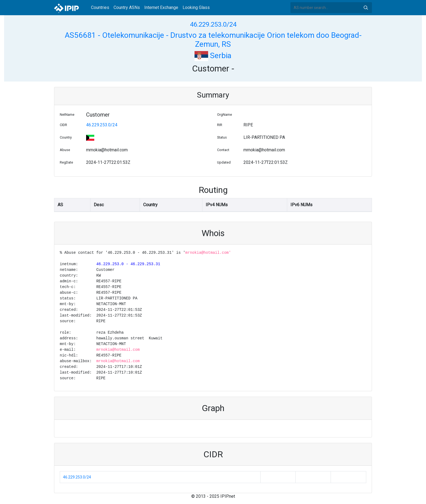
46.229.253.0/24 (213, 24)
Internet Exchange (161, 7)
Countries (100, 7)
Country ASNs (127, 7)
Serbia (213, 56)
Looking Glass (196, 7)
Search (366, 8)
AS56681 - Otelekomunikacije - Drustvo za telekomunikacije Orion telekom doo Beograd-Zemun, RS (213, 40)
